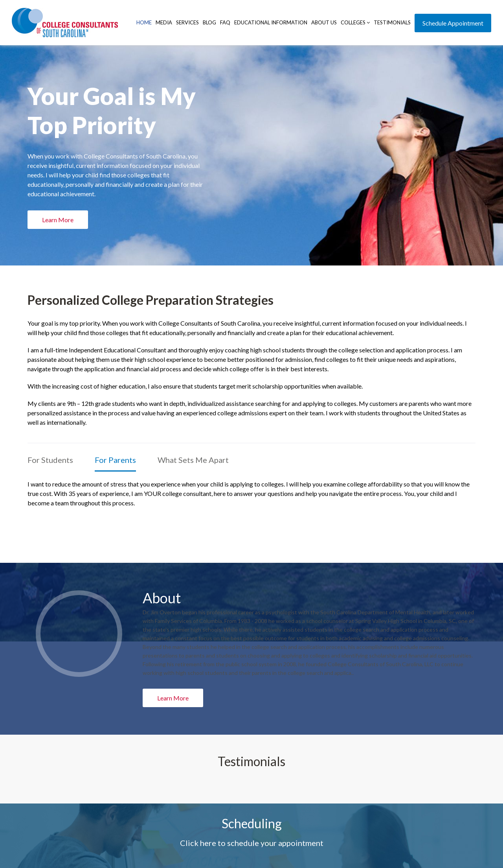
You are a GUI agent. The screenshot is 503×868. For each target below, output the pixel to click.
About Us (324, 22)
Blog (209, 22)
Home (144, 22)
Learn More (173, 698)
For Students (50, 460)
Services (187, 22)
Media (164, 22)
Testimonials (392, 22)
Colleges (355, 22)
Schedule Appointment (453, 23)
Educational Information (271, 22)
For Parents (115, 460)
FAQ (225, 22)
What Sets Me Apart (193, 460)
